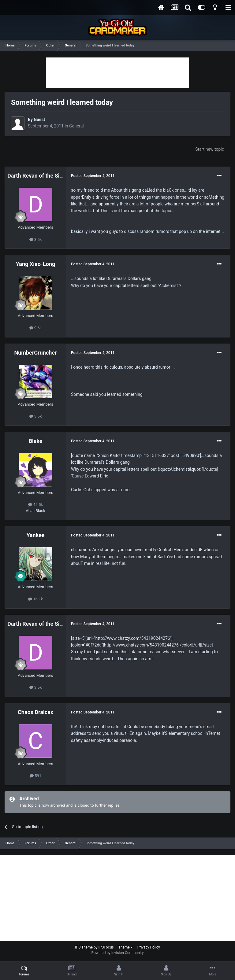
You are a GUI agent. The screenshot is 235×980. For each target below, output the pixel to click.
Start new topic (210, 149)
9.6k (36, 328)
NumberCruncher (35, 353)
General (76, 126)
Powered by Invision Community (118, 953)
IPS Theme (84, 947)
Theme (126, 947)
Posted (93, 176)
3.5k (36, 239)
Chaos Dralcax (35, 712)
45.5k (35, 505)
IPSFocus (106, 947)
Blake (35, 441)
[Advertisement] (117, 73)
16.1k (35, 599)
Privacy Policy (149, 947)
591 (35, 776)
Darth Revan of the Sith (36, 176)
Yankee (35, 535)
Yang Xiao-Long (35, 264)
